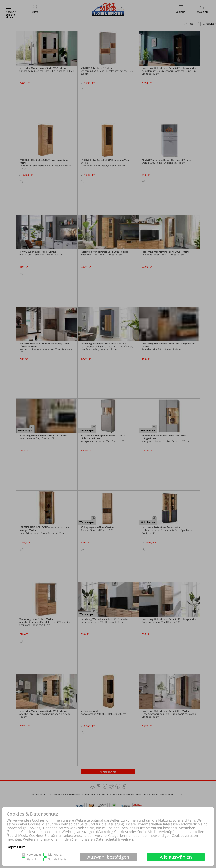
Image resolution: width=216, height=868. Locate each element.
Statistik (32, 859)
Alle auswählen (176, 857)
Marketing (55, 855)
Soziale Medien (58, 859)
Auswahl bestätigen (108, 857)
